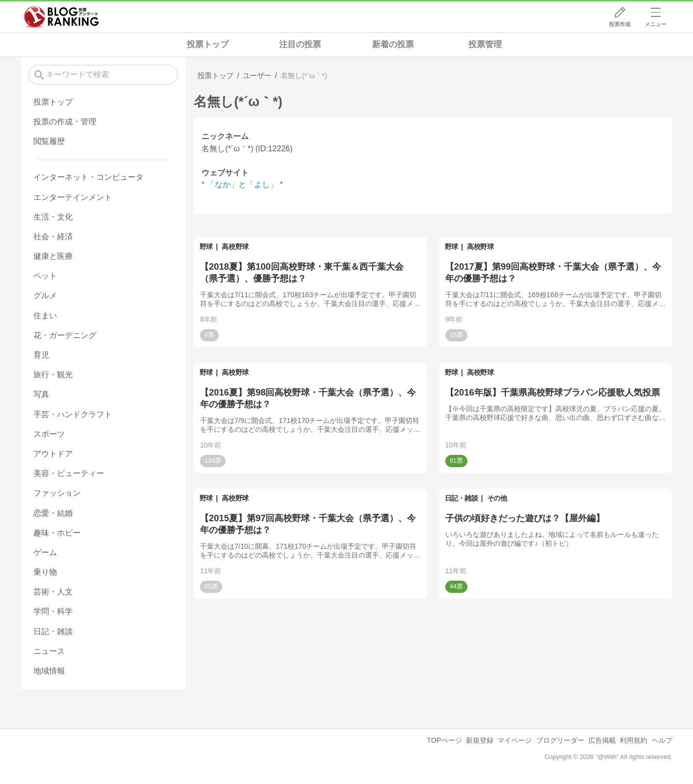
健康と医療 (53, 256)
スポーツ (49, 434)
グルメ (45, 295)
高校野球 (235, 247)
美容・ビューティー (69, 473)
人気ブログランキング (61, 17)
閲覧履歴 (49, 141)
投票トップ (208, 44)
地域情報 (49, 671)
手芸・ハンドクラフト (73, 414)
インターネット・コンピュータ (88, 177)
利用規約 (634, 740)
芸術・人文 (53, 592)
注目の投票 (300, 44)
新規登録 (480, 740)
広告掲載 (602, 740)
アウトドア (53, 454)
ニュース (49, 651)
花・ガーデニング (65, 335)
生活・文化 (53, 217)
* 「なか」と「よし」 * (242, 184)
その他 (497, 498)
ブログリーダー (560, 740)
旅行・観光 (53, 375)
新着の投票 (393, 44)
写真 (41, 394)
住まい (45, 316)
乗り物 (45, 572)
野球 (206, 247)
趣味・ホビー (57, 533)
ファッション (57, 493)
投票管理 (485, 44)
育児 (41, 355)
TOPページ (445, 740)
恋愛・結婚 (53, 513)
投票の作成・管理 (65, 122)
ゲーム (45, 552)
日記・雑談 (462, 498)
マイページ (515, 740)
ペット (45, 276)
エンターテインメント (73, 197)
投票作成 (620, 24)
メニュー (656, 24)
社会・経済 (53, 237)
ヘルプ (662, 740)
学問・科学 (53, 611)
